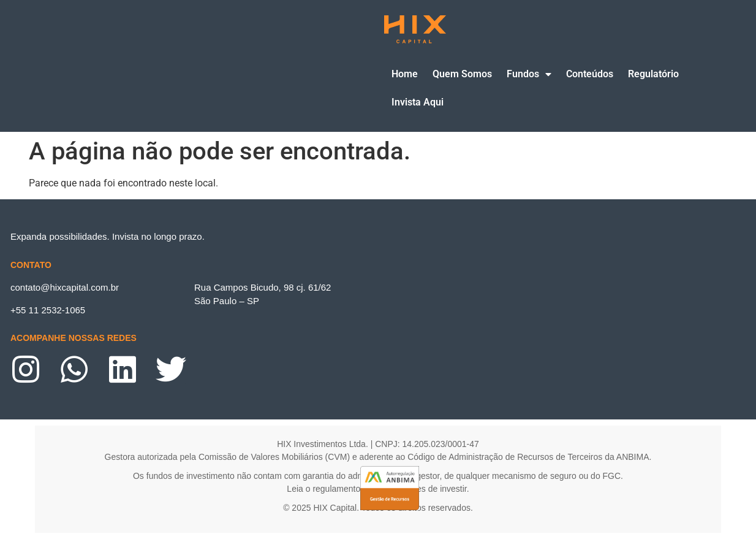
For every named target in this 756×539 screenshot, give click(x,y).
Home (405, 74)
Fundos (529, 75)
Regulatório (653, 74)
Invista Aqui (418, 102)
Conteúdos (590, 74)
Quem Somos (462, 74)
